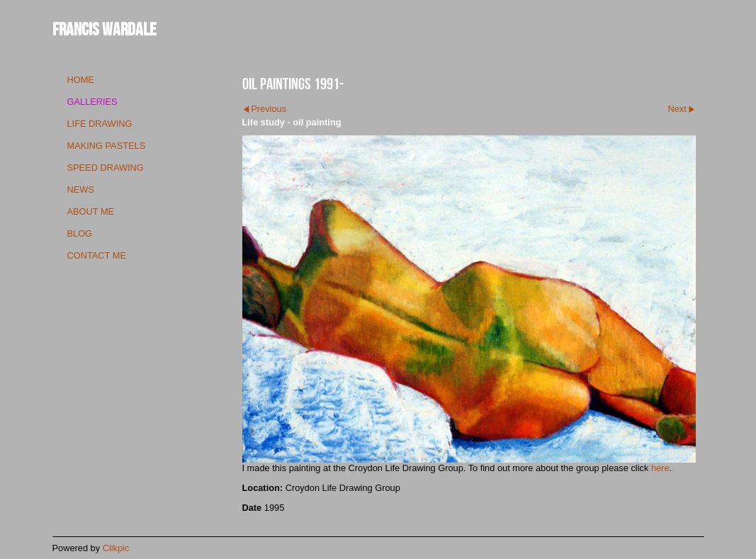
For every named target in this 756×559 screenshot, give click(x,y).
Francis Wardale (105, 29)
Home (81, 80)
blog (80, 233)
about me (91, 211)
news (81, 190)
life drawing (100, 124)
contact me (97, 255)
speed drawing (106, 168)
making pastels (107, 146)
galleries (92, 102)
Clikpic (116, 548)
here (660, 468)
